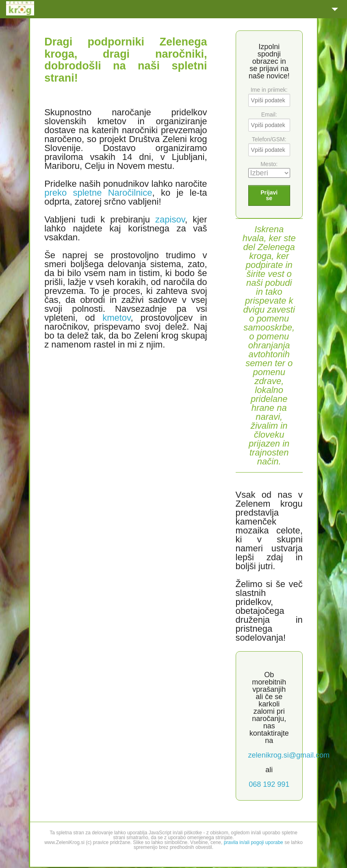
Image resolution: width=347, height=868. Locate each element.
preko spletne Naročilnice (98, 193)
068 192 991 (269, 784)
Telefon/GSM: (269, 139)
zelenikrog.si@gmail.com (289, 755)
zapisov (170, 219)
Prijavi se (269, 195)
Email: (269, 114)
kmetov (116, 318)
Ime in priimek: (269, 90)
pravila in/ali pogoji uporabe (254, 842)
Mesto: (269, 164)
